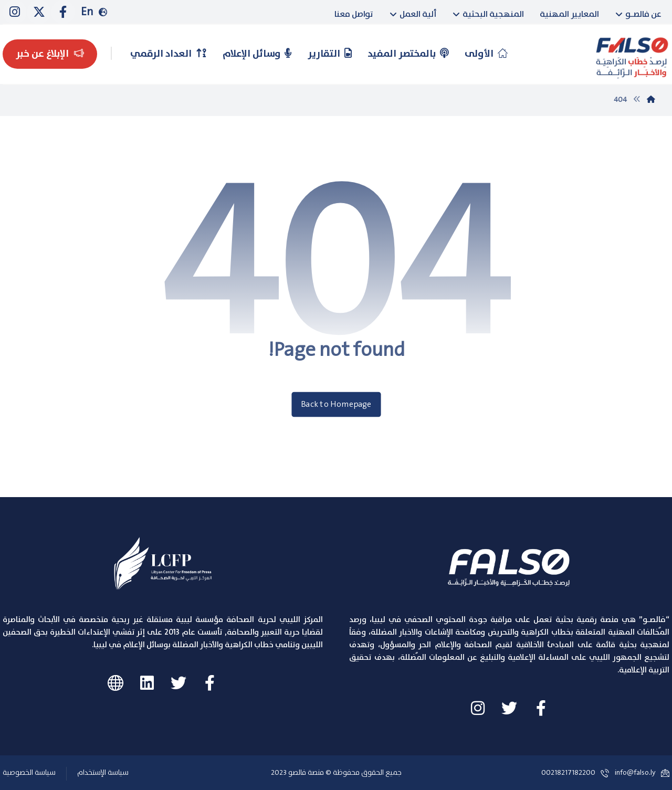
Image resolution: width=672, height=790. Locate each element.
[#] (210, 683)
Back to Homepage (336, 404)
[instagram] (15, 12)
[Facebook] (63, 12)
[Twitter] (39, 12)
